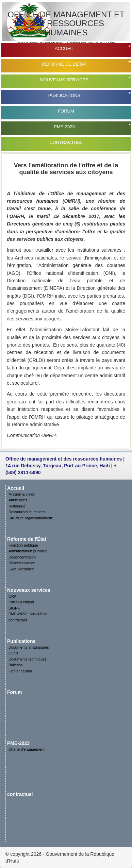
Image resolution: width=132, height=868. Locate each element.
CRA (12, 596)
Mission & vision (22, 494)
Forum (66, 111)
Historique (17, 506)
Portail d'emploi (21, 602)
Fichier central (20, 671)
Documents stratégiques (29, 647)
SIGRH (14, 608)
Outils (13, 653)
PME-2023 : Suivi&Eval (28, 614)
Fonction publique (23, 545)
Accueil (64, 48)
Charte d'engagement (26, 749)
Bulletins (16, 665)
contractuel (66, 142)
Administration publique (28, 551)
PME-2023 (64, 127)
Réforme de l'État (64, 64)
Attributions (18, 500)
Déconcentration (22, 557)
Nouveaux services (64, 80)
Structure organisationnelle (31, 518)
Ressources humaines (27, 512)
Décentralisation (22, 563)
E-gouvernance (21, 569)
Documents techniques (28, 659)
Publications (64, 95)
